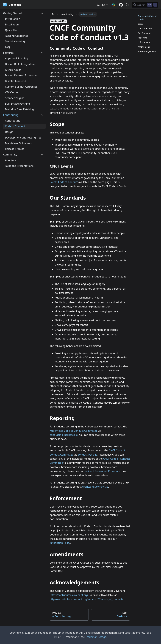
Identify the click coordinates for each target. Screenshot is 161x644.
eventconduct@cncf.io (95, 487)
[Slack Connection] (113, 5)
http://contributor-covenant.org (69, 595)
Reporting (142, 38)
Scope (141, 24)
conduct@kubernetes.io (64, 435)
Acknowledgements (147, 51)
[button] (23, 13)
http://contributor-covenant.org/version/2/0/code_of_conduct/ (86, 599)
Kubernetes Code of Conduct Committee (74, 431)
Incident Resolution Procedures (103, 471)
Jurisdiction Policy (60, 543)
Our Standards (145, 33)
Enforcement (144, 42)
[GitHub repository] (121, 5)
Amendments (144, 47)
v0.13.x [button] (101, 5)
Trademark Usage (96, 637)
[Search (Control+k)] (145, 5)
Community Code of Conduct (147, 18)
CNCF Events (146, 28)
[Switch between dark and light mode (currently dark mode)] (127, 5)
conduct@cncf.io (88, 455)
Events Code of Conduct (64, 182)
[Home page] (53, 14)
